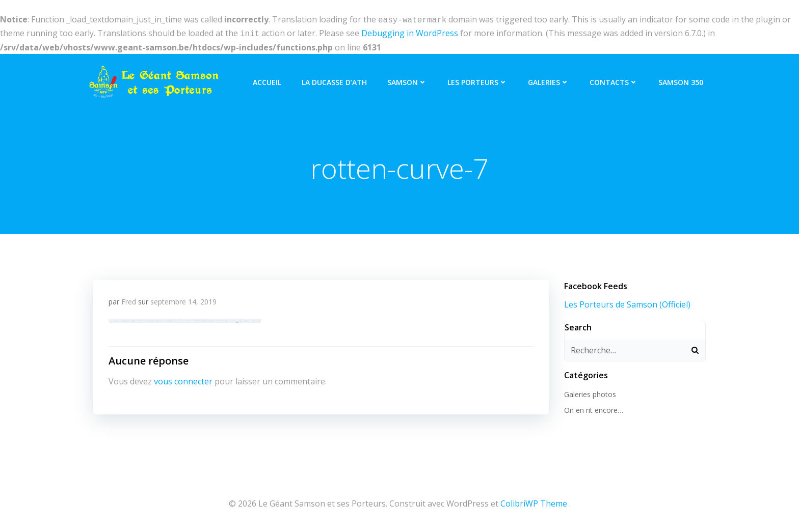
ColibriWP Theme (534, 501)
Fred (129, 300)
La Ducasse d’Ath (334, 80)
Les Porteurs (477, 80)
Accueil (267, 80)
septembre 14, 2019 (183, 300)
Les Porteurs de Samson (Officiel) (627, 302)
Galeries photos (590, 392)
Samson (407, 80)
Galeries (549, 80)
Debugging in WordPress (410, 32)
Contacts (614, 80)
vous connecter (183, 379)
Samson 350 (681, 80)
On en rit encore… (594, 408)
